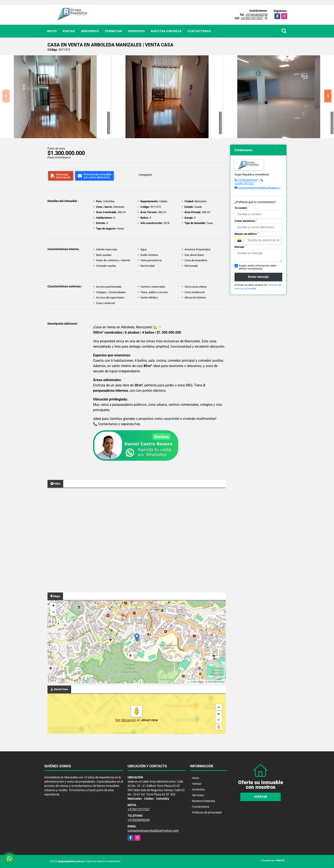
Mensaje (240, 247)
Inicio (52, 31)
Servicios (137, 31)
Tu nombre (241, 208)
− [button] (53, 613)
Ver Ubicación (126, 720)
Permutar (114, 31)
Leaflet (193, 682)
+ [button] (53, 606)
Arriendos (90, 31)
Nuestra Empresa (166, 31)
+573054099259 (256, 15)
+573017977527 (252, 18)
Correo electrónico (246, 221)
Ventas (69, 31)
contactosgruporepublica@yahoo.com (261, 188)
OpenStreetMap (216, 682)
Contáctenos (199, 31)
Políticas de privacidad (207, 812)
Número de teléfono (246, 234)
